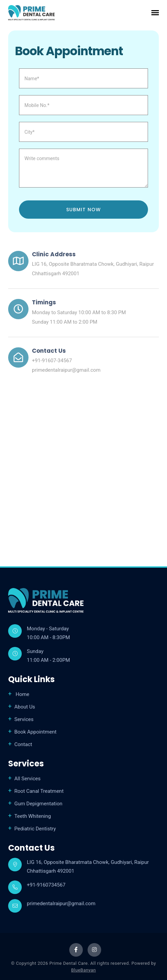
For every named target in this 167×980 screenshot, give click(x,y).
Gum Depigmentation (38, 804)
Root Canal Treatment (39, 791)
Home (22, 694)
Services (24, 719)
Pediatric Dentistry (35, 829)
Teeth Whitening (33, 816)
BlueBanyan (84, 970)
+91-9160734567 (46, 885)
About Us (25, 707)
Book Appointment (35, 732)
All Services (27, 779)
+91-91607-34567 (52, 362)
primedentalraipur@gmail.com (66, 372)
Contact (23, 744)
